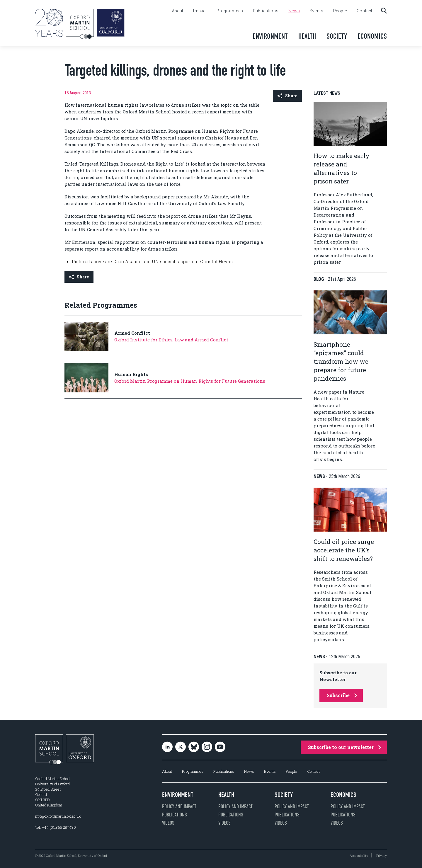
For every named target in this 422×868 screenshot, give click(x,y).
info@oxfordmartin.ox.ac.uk (58, 816)
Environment (270, 36)
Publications (266, 11)
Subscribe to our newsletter (344, 747)
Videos (168, 823)
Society (337, 36)
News (294, 11)
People (340, 11)
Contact (364, 11)
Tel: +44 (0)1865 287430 (56, 827)
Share (287, 96)
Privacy (382, 856)
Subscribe (342, 695)
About (177, 11)
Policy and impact (179, 806)
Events (316, 11)
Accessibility (359, 856)
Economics (372, 36)
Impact (200, 11)
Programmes (230, 11)
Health (307, 36)
